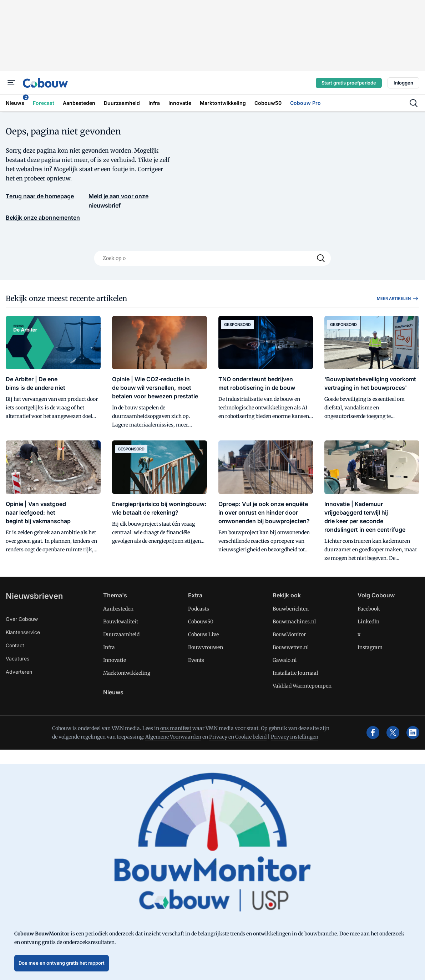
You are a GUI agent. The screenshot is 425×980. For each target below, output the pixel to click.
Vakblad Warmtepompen (302, 686)
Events (196, 660)
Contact (15, 645)
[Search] (321, 258)
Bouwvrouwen (206, 647)
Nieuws (113, 692)
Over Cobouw (22, 619)
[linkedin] (413, 733)
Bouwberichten (291, 609)
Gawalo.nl (285, 660)
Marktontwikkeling (127, 673)
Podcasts (199, 609)
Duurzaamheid (121, 634)
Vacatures (17, 659)
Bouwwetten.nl (291, 647)
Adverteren (19, 672)
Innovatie (115, 660)
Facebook (369, 609)
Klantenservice (23, 632)
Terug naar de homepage (40, 196)
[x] (393, 733)
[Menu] (11, 83)
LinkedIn (368, 622)
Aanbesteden (118, 609)
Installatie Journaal (295, 673)
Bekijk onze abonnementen (43, 218)
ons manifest (176, 728)
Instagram (370, 647)
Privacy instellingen (295, 737)
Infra (109, 647)
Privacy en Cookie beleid (238, 737)
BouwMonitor (289, 634)
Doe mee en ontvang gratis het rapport (62, 963)
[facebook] (373, 733)
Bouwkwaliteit (121, 622)
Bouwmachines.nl (294, 622)
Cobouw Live (203, 634)
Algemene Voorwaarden (173, 737)
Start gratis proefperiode (349, 83)
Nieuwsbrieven (34, 596)
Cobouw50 (201, 622)
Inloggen (403, 83)
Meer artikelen (398, 298)
